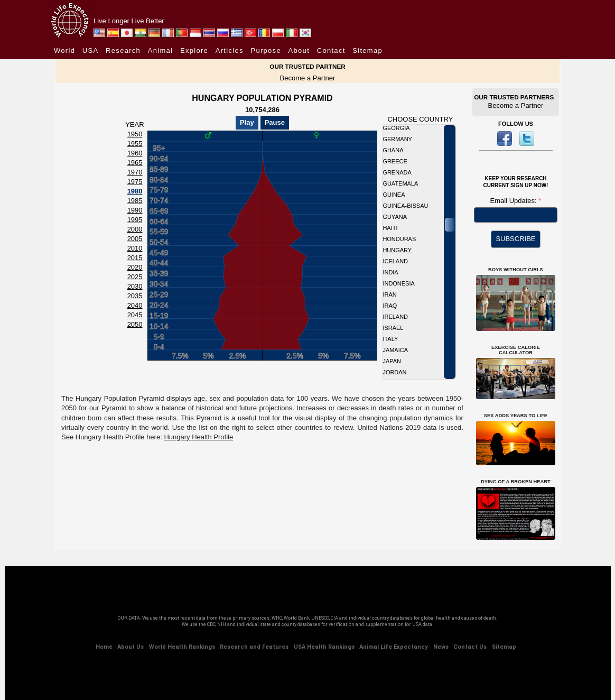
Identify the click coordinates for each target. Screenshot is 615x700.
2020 (135, 267)
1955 (135, 144)
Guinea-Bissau (405, 206)
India (390, 272)
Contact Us (470, 647)
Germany (397, 139)
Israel (393, 328)
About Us (131, 647)
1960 (135, 153)
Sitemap (367, 50)
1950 (135, 134)
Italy (390, 339)
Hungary (397, 250)
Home (104, 647)
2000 (135, 229)
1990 (135, 210)
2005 (135, 239)
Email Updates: (515, 201)
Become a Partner (308, 78)
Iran (389, 294)
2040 (135, 305)
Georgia (396, 128)
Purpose (266, 50)
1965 (135, 163)
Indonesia (398, 283)
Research (123, 50)
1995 (135, 220)
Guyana (395, 217)
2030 (135, 286)
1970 (135, 172)
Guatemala (400, 183)
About (299, 50)
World (64, 50)
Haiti (390, 228)
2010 (135, 248)
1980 (135, 191)
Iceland (395, 261)
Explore (194, 50)
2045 (135, 315)
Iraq (390, 306)
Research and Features (254, 647)
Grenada (397, 172)
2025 (135, 277)
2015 (135, 258)
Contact (331, 50)
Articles (230, 50)
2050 (135, 324)
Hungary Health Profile (198, 437)
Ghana (393, 150)
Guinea (394, 195)
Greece (395, 161)
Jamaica (395, 350)
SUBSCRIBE (515, 239)
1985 (135, 201)
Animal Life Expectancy (394, 647)
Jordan (394, 372)
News (441, 647)
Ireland (395, 317)
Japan (392, 361)
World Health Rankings (182, 647)
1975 (135, 182)
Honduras (399, 239)
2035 (135, 296)
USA (91, 50)
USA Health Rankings (324, 647)
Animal (161, 50)
